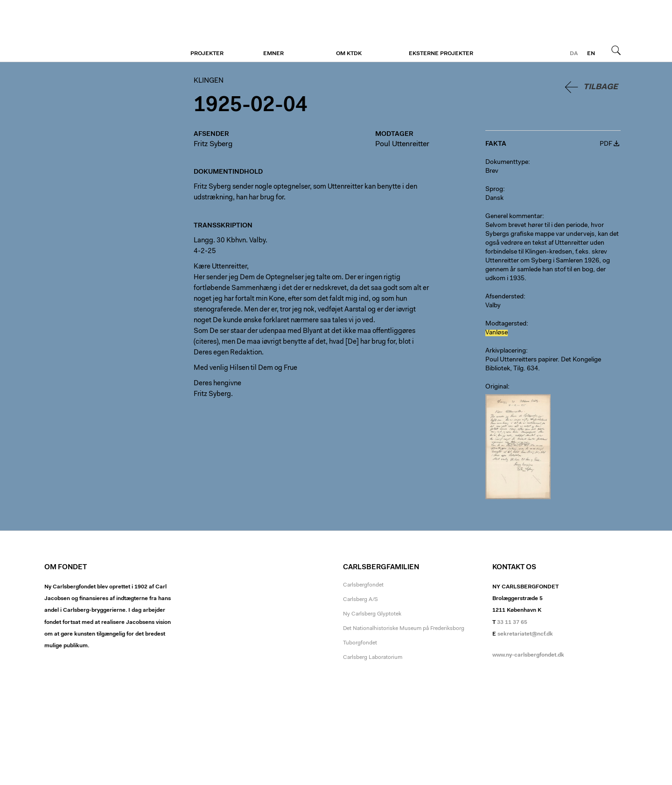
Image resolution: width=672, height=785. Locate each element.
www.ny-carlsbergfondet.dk (528, 655)
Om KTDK (349, 54)
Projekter (207, 54)
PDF (606, 144)
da (574, 54)
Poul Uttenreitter (402, 144)
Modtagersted (506, 324)
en (591, 54)
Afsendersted (504, 297)
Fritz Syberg (213, 144)
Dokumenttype (507, 163)
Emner (273, 54)
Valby (493, 306)
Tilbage (601, 87)
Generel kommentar (514, 217)
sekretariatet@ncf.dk (525, 634)
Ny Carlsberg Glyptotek (372, 614)
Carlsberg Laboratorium (373, 658)
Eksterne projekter (441, 54)
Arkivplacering (506, 351)
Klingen (101, 31)
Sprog (494, 190)
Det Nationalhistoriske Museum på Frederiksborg (404, 629)
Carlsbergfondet (363, 585)
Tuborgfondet (360, 643)
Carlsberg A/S (360, 600)
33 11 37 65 (512, 622)
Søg (616, 50)
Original (497, 387)
